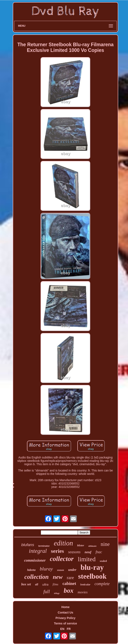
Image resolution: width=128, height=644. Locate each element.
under (72, 570)
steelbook (92, 576)
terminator (44, 546)
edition (63, 543)
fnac (99, 552)
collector (62, 559)
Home (66, 607)
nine (105, 544)
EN (62, 629)
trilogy (57, 593)
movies (83, 592)
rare (70, 577)
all (37, 584)
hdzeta (31, 570)
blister (81, 545)
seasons (74, 552)
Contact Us (65, 612)
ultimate (92, 546)
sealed (103, 561)
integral (38, 551)
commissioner (35, 560)
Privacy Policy (66, 618)
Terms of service (65, 623)
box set (26, 584)
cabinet (69, 583)
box (69, 591)
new (58, 577)
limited (87, 559)
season (61, 570)
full (47, 592)
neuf (88, 552)
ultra (45, 584)
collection (37, 577)
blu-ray (92, 567)
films (55, 584)
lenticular (85, 585)
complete (102, 584)
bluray (46, 569)
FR (69, 629)
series (58, 551)
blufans (28, 545)
